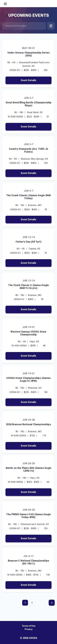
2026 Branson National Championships (28, 424)
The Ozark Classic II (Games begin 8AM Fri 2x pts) (28, 287)
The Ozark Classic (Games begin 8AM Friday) (28, 197)
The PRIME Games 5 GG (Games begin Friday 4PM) (28, 516)
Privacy (28, 629)
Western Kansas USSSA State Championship (28, 333)
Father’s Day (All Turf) (28, 242)
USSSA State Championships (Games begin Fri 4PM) (28, 379)
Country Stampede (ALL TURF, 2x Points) (29, 150)
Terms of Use (29, 626)
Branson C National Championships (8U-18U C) (28, 562)
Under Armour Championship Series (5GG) (28, 54)
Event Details (28, 80)
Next (52, 603)
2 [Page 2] (32, 603)
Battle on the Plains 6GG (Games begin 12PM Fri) (29, 469)
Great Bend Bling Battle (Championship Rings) (29, 104)
